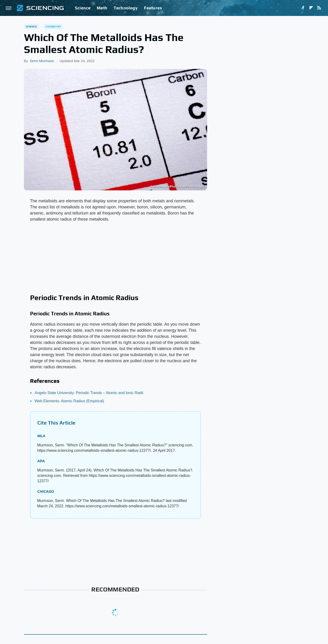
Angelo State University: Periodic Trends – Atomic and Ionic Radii (89, 393)
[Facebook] (303, 8)
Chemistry (53, 26)
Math (102, 8)
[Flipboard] (311, 8)
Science (83, 8)
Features (153, 8)
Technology (126, 8)
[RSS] (319, 8)
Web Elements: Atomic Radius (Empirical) (69, 401)
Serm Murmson (42, 61)
